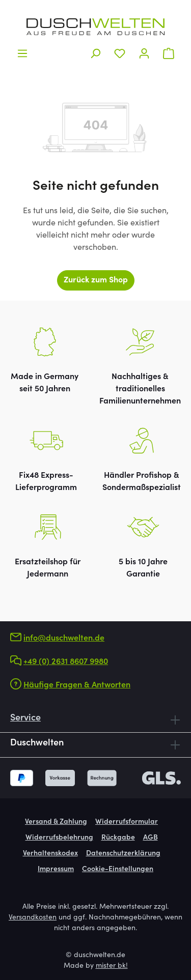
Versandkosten (33, 918)
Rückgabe (118, 838)
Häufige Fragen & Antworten (77, 685)
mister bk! (112, 966)
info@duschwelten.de (64, 639)
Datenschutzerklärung (123, 854)
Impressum (56, 870)
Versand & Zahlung (56, 822)
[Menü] (22, 54)
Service (25, 718)
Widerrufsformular (127, 822)
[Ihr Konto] (144, 54)
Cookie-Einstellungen (118, 870)
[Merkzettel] (120, 54)
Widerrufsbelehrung (59, 838)
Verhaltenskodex (50, 854)
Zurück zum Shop (96, 280)
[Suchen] (95, 54)
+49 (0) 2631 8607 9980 (66, 662)
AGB (151, 838)
